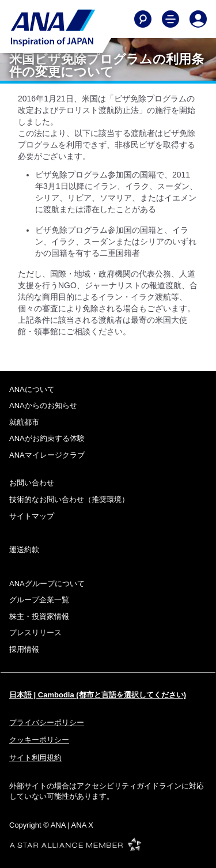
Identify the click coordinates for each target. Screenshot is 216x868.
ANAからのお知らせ (43, 405)
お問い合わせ (32, 483)
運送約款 (24, 550)
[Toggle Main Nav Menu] (170, 19)
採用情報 (24, 649)
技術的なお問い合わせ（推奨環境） (69, 499)
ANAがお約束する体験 (47, 438)
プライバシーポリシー (47, 722)
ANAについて (32, 389)
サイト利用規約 (35, 758)
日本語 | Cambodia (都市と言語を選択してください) (98, 695)
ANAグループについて (47, 584)
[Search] (143, 19)
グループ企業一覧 (39, 600)
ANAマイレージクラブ (47, 455)
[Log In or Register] (198, 19)
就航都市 (24, 422)
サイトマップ (32, 516)
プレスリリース (35, 633)
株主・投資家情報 (39, 616)
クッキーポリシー (39, 740)
